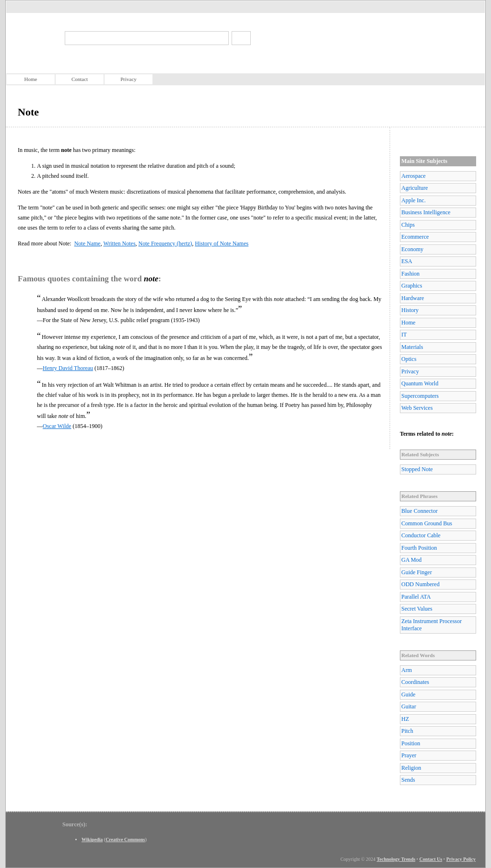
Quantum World (420, 383)
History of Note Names (222, 243)
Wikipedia (92, 839)
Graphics (412, 286)
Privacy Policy (461, 859)
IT (404, 335)
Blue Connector (420, 511)
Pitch (407, 731)
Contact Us (431, 859)
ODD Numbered (421, 584)
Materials (412, 347)
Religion (411, 768)
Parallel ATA (416, 597)
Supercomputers (420, 396)
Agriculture (415, 188)
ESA (407, 261)
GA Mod (411, 560)
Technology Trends (396, 859)
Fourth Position (419, 548)
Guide (408, 694)
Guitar (409, 706)
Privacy (129, 79)
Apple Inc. (414, 200)
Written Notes (119, 243)
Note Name (88, 243)
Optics (409, 359)
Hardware (413, 298)
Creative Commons (125, 839)
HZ (405, 719)
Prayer (409, 755)
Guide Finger (417, 572)
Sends (408, 780)
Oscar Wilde (57, 426)
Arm (407, 670)
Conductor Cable (421, 535)
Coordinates (415, 682)
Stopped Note (417, 469)
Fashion (410, 274)
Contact (80, 79)
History (410, 310)
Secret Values (417, 609)
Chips (408, 225)
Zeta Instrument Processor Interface (432, 625)
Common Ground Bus (427, 523)
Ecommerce (415, 237)
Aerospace (414, 176)
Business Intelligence (426, 212)
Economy (412, 249)
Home (31, 79)
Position (411, 743)
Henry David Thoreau (68, 368)
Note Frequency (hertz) (165, 243)
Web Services (417, 408)
